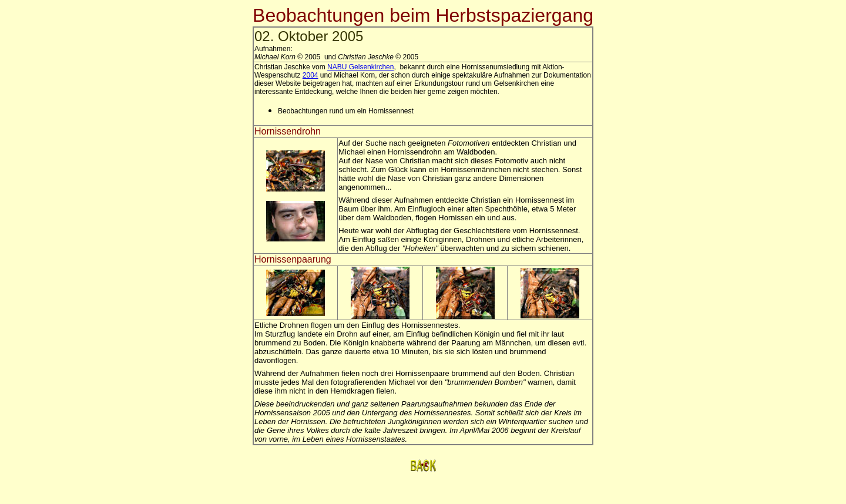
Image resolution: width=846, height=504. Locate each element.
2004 (310, 75)
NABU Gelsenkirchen (360, 67)
